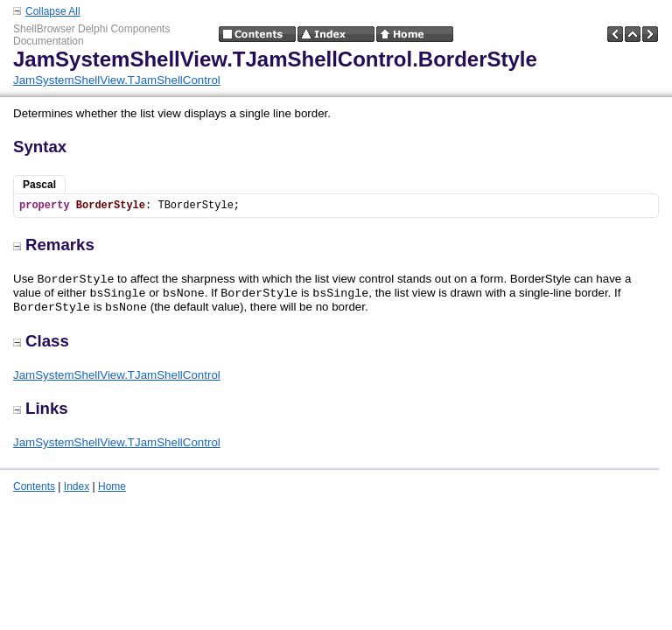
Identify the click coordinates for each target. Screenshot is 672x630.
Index (77, 486)
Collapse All (53, 11)
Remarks (54, 245)
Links (41, 408)
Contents (34, 486)
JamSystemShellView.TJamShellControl (117, 80)
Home (112, 486)
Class (41, 341)
